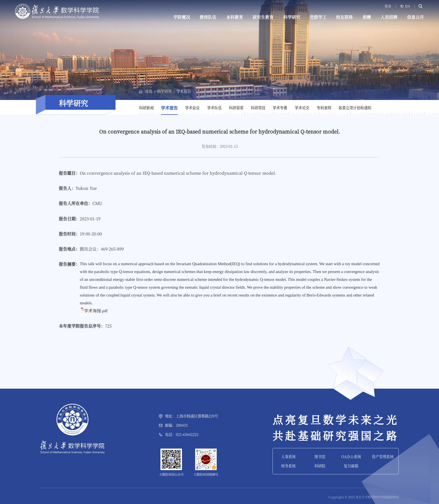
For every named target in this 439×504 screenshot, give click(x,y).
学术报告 (184, 91)
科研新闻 (146, 108)
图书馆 (320, 457)
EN (408, 6)
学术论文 (302, 108)
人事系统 (288, 457)
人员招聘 (389, 17)
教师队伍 (208, 17)
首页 (149, 91)
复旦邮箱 (351, 466)
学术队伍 (214, 108)
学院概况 (182, 17)
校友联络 (344, 17)
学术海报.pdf (96, 311)
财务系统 (288, 466)
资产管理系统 (383, 457)
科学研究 (292, 17)
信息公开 (415, 17)
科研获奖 (236, 108)
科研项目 (258, 108)
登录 (388, 6)
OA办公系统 (351, 457)
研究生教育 (263, 17)
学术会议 (192, 108)
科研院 (320, 466)
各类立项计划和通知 (355, 108)
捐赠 (367, 17)
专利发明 (324, 108)
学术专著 (280, 108)
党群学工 (318, 17)
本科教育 (235, 17)
